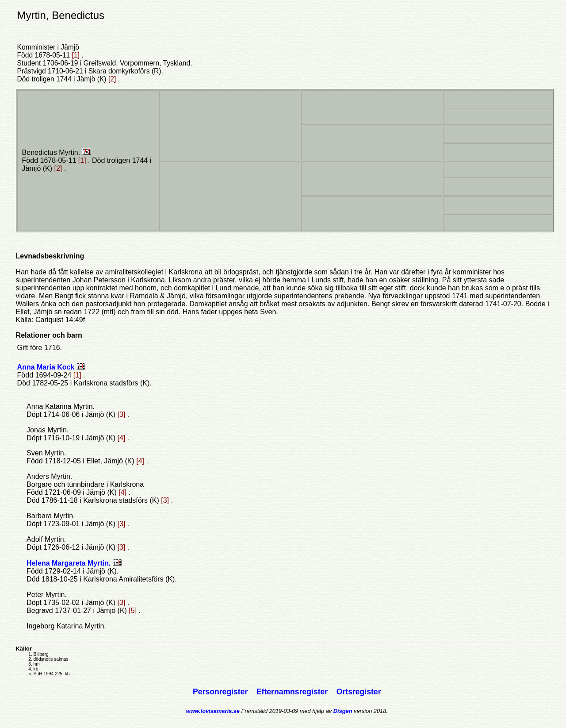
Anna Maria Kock (47, 367)
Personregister (221, 692)
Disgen (343, 711)
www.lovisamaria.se (213, 711)
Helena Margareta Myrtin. (70, 563)
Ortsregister (359, 692)
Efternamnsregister (293, 692)
